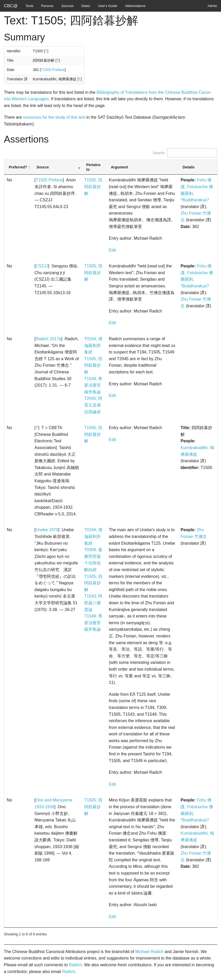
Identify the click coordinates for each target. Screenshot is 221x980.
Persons (47, 6)
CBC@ (11, 6)
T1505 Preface (53, 70)
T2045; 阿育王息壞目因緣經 (93, 405)
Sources (67, 6)
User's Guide (108, 6)
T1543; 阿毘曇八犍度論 (93, 603)
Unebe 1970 (47, 530)
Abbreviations (135, 6)
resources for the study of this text (54, 117)
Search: (185, 153)
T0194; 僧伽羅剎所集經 (93, 345)
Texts (29, 6)
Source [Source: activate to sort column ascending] (43, 167)
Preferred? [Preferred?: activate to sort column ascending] (18, 167)
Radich (75, 965)
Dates (86, 6)
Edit (112, 250)
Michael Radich (149, 952)
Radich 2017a (48, 339)
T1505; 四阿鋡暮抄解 (93, 187)
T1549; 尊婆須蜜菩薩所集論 (93, 385)
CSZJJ (42, 266)
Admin (212, 6)
